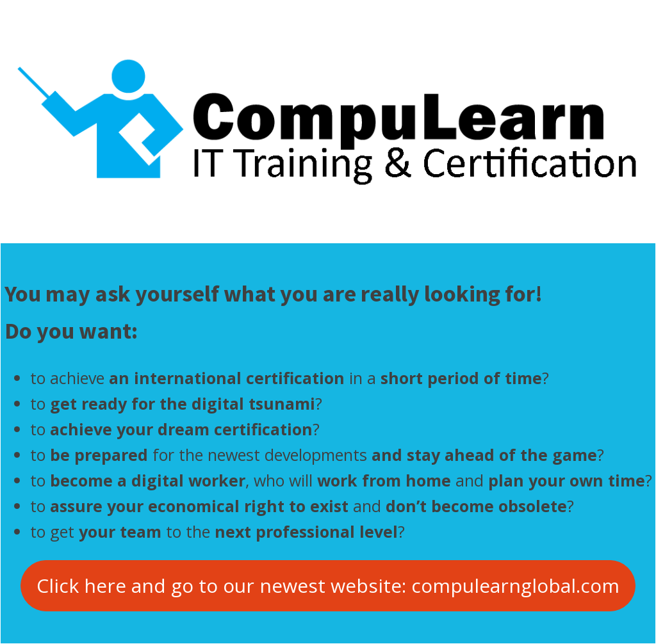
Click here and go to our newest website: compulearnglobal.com (328, 585)
